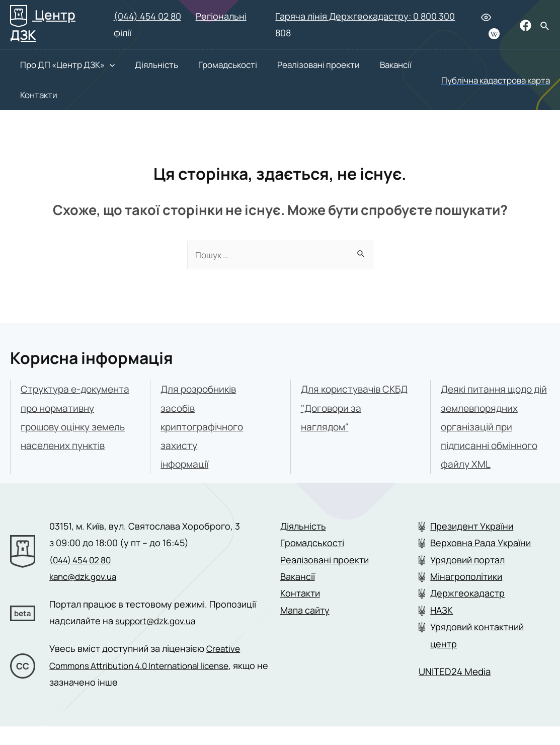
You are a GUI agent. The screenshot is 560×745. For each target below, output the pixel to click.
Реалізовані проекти (293, 65)
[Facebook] (526, 25)
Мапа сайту (305, 629)
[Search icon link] (545, 27)
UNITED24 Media (457, 690)
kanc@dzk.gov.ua (86, 595)
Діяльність (141, 65)
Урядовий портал (467, 578)
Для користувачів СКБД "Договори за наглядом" (347, 408)
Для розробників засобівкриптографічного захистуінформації (204, 427)
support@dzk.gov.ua (159, 640)
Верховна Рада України (481, 562)
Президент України (472, 545)
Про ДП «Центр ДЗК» (57, 65)
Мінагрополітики (466, 595)
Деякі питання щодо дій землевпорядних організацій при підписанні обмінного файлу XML (492, 427)
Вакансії (365, 65)
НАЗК (442, 629)
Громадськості (208, 65)
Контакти (29, 95)
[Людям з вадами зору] (486, 17)
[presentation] (100, 65)
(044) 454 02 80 (147, 16)
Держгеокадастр (467, 612)
